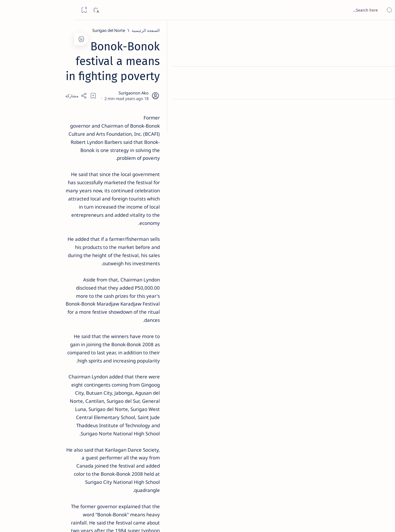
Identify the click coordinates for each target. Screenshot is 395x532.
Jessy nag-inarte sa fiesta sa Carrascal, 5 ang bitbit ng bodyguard (59, 151)
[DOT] (60, 204)
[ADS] (80, 343)
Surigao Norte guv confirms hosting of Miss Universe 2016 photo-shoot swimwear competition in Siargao (57, 223)
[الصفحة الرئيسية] (383, 31)
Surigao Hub (337, 520)
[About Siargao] (35, 312)
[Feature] (63, 98)
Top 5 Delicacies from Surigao (57, 106)
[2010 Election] (35, 296)
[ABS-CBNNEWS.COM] (80, 327)
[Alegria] (60, 170)
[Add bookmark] (142, 80)
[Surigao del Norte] (307, 30)
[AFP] (35, 343)
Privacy (54, 378)
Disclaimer (76, 378)
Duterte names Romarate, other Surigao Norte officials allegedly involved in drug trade (54, 185)
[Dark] (21, 10)
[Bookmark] (10, 10)
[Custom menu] (383, 109)
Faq (38, 378)
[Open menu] (383, 10)
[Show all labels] (86, 357)
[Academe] (35, 327)
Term (97, 378)
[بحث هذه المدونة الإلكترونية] (271, 10)
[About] (383, 77)
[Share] (125, 80)
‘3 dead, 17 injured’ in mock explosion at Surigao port (60, 257)
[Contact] (383, 89)
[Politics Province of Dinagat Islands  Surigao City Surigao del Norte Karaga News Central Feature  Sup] (80, 296)
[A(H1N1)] (80, 312)
